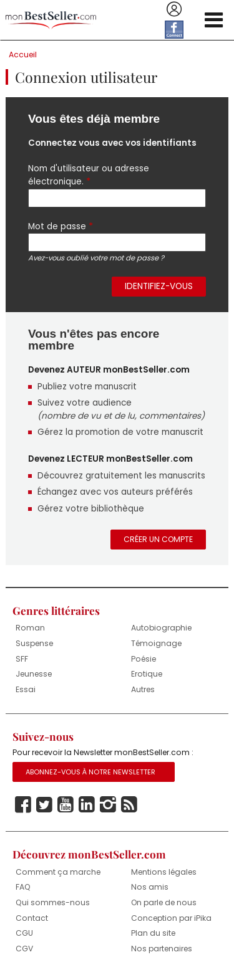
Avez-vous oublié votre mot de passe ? (96, 258)
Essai (26, 689)
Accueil (23, 55)
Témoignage (156, 643)
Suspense (34, 643)
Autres (143, 689)
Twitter (44, 805)
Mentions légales (164, 872)
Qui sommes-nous (53, 902)
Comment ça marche (58, 872)
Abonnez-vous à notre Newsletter (90, 772)
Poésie (144, 659)
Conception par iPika (171, 918)
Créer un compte (158, 539)
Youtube (66, 805)
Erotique (147, 674)
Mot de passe (61, 226)
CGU (24, 933)
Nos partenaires (162, 949)
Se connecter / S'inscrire (174, 9)
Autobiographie (161, 628)
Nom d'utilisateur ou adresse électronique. (89, 175)
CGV (24, 949)
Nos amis (150, 887)
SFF (22, 659)
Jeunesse (34, 674)
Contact (32, 918)
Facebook (23, 805)
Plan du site (153, 933)
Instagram (108, 805)
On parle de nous (164, 902)
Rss (129, 805)
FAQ (23, 887)
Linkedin (87, 805)
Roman (30, 628)
